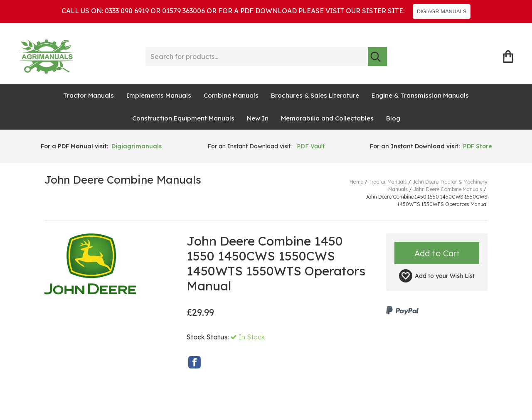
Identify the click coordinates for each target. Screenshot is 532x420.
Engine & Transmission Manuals (420, 95)
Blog (393, 118)
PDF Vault (311, 146)
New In (258, 118)
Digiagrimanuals (137, 146)
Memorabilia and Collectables (327, 118)
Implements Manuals (159, 95)
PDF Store (478, 146)
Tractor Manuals (89, 95)
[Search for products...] (257, 56)
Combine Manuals (231, 95)
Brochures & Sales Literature (315, 95)
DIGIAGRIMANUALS (442, 11)
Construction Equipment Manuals (183, 118)
